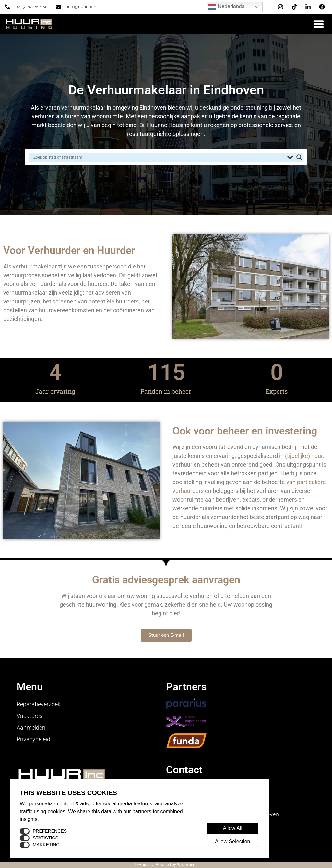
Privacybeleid (33, 739)
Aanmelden (31, 727)
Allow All (232, 828)
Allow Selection (233, 842)
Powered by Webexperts (177, 865)
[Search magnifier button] (299, 157)
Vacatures (30, 716)
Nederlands (226, 7)
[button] (319, 24)
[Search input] (159, 157)
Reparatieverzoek (39, 704)
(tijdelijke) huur (304, 456)
